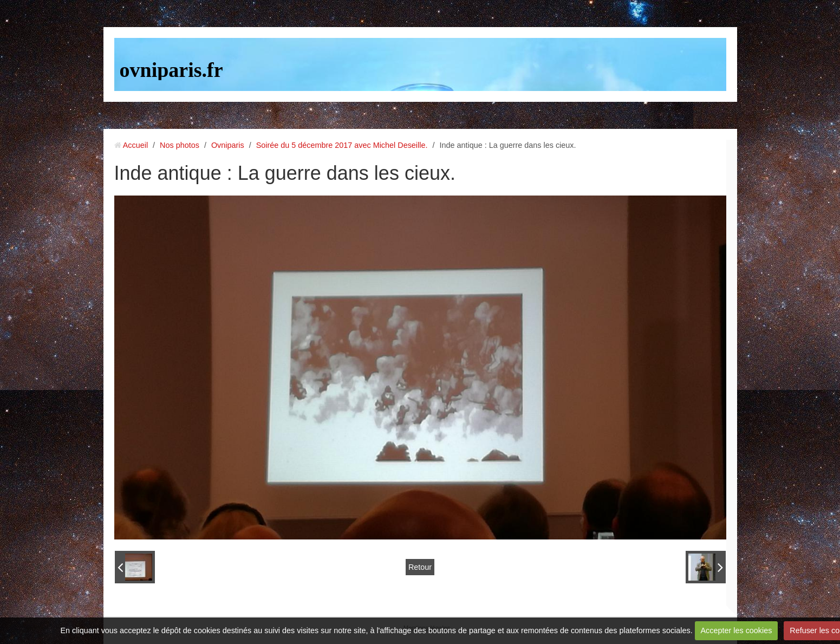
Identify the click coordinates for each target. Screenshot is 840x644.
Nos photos (180, 145)
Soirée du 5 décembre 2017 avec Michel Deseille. (342, 145)
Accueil (135, 145)
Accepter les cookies (736, 630)
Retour (420, 567)
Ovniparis (228, 145)
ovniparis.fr (171, 70)
